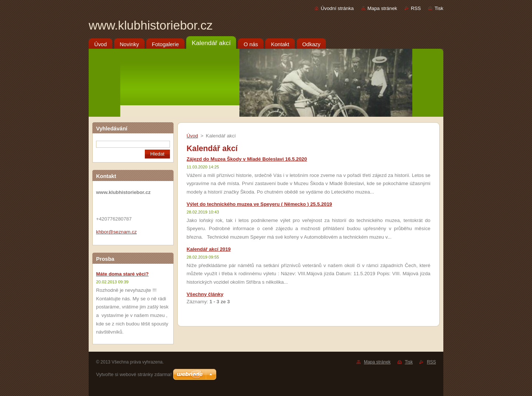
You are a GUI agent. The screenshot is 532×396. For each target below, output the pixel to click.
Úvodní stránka (337, 8)
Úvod (192, 136)
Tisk (439, 8)
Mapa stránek (382, 8)
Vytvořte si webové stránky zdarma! (134, 374)
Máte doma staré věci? (122, 274)
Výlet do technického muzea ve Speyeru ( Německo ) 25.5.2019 (259, 204)
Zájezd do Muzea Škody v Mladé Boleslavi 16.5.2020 (247, 159)
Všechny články (205, 294)
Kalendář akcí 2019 (209, 249)
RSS (416, 8)
